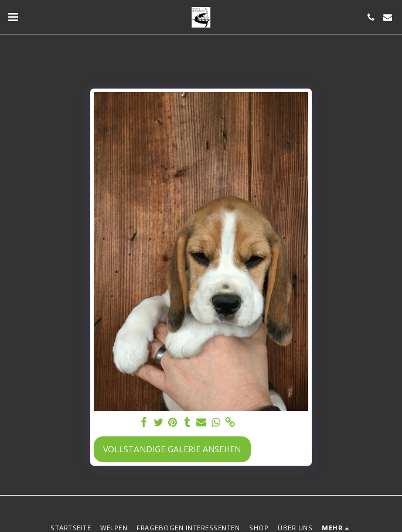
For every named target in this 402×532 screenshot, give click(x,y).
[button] (13, 17)
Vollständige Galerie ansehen (172, 449)
